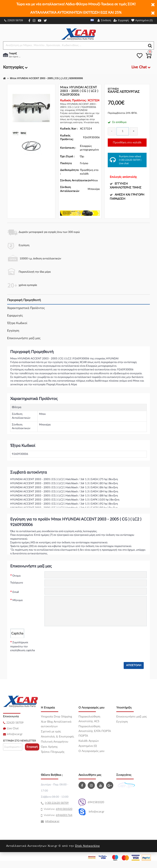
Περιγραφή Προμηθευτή (24, 300)
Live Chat (13, 728)
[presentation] (75, 646)
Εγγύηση (13, 331)
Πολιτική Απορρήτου (55, 742)
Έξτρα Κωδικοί (17, 323)
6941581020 (91, 802)
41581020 (66, 809)
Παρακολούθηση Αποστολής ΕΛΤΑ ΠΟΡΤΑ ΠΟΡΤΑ (95, 731)
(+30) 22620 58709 (130, 160)
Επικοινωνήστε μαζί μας (24, 338)
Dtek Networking (87, 846)
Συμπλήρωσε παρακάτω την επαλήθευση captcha (22, 647)
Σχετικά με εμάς (51, 732)
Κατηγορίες (15, 67)
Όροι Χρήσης (49, 747)
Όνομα (17, 576)
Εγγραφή (32, 747)
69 (58, 809)
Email (16, 592)
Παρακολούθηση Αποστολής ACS (89, 719)
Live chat (124, 163)
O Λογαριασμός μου (91, 751)
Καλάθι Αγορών (89, 741)
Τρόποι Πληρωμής (53, 752)
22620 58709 (14, 20)
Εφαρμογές (15, 316)
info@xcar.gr (15, 734)
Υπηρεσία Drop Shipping (56, 717)
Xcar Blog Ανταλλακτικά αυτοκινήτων (56, 724)
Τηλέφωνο (17, 583)
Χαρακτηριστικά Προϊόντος (26, 308)
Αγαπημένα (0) (88, 746)
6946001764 (64, 815)
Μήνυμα (18, 600)
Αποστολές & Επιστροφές (58, 737)
